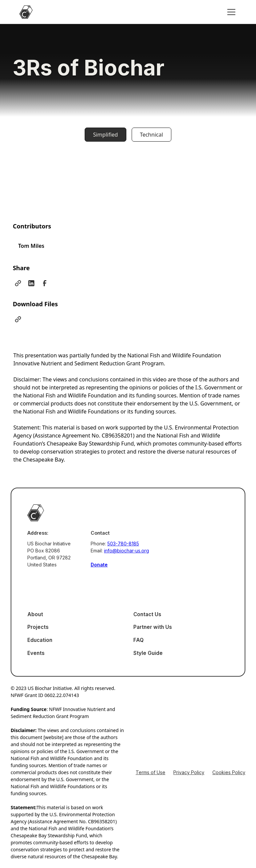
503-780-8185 (123, 544)
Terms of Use (150, 772)
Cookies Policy (229, 772)
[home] (26, 12)
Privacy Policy (189, 772)
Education (40, 640)
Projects (38, 627)
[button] (230, 12)
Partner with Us (153, 627)
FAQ (138, 640)
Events (36, 653)
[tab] (105, 135)
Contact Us (147, 614)
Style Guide (148, 653)
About (35, 614)
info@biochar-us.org (126, 551)
